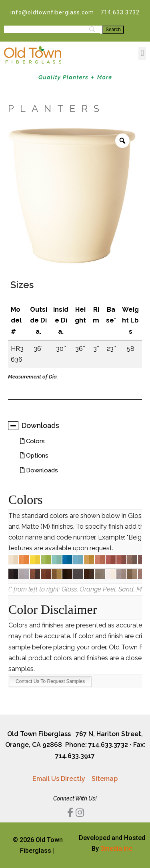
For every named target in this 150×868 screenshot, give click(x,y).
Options (36, 456)
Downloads (34, 426)
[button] (142, 53)
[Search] (113, 30)
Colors (35, 441)
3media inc (116, 849)
